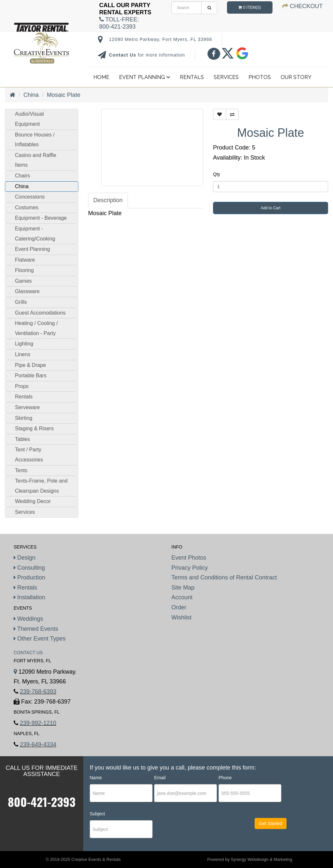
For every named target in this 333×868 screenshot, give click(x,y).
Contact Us (123, 55)
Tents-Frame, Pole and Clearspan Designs (41, 486)
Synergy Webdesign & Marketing (262, 859)
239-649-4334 (38, 745)
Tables (22, 439)
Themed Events (36, 629)
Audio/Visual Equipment (29, 119)
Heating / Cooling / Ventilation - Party (36, 328)
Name (96, 778)
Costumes (27, 207)
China (31, 95)
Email (160, 778)
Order (179, 607)
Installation (29, 597)
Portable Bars (31, 376)
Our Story (296, 77)
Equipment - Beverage (41, 218)
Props (22, 386)
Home (101, 77)
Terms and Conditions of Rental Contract (224, 577)
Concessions (30, 197)
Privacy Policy (190, 568)
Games (23, 281)
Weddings (28, 619)
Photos (260, 77)
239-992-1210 (38, 723)
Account (182, 597)
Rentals (192, 77)
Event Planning (145, 77)
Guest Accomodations (40, 313)
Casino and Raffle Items (36, 160)
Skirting (24, 418)
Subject (97, 814)
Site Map (183, 588)
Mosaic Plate (64, 95)
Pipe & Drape (30, 365)
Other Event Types (40, 639)
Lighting (24, 344)
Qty (217, 174)
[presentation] (194, 829)
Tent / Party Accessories (29, 455)
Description (108, 200)
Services (226, 77)
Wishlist (181, 617)
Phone (225, 778)
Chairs (22, 176)
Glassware (27, 291)
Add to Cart (271, 208)
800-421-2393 (42, 802)
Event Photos (189, 558)
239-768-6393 (38, 692)
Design (25, 558)
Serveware (27, 407)
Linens (23, 354)
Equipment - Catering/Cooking (35, 234)
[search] (186, 8)
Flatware (25, 260)
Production (29, 577)
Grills (21, 302)
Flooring (24, 270)
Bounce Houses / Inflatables (35, 140)
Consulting (29, 568)
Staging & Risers (34, 428)
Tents (21, 470)
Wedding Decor (33, 501)
